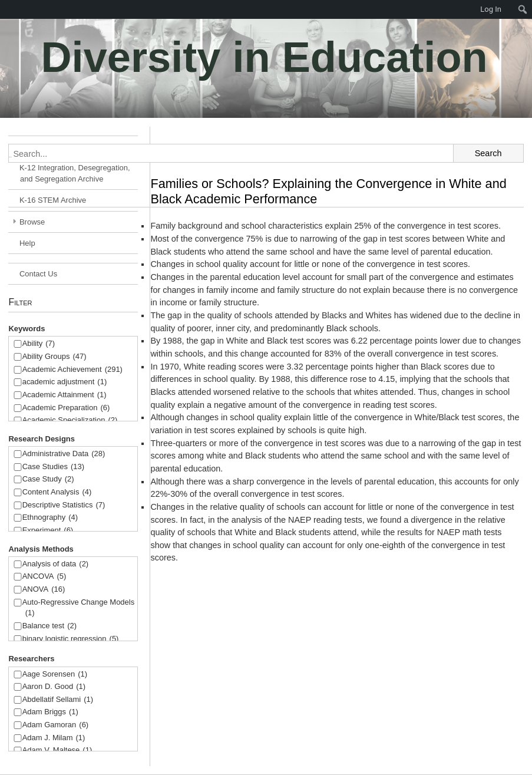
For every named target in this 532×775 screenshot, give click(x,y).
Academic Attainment (65, 395)
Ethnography (50, 518)
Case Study (48, 479)
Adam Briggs (50, 712)
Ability (39, 344)
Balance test (49, 626)
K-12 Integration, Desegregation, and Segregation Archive (75, 173)
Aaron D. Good (54, 687)
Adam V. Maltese (57, 751)
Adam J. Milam (54, 738)
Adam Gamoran (56, 725)
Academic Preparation (66, 408)
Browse (32, 222)
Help (27, 243)
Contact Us (38, 274)
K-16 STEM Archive (53, 200)
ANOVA (44, 590)
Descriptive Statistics (64, 505)
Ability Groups (54, 357)
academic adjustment (65, 382)
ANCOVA (44, 577)
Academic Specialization (70, 421)
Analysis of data (56, 564)
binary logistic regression (71, 639)
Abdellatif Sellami (58, 700)
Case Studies (53, 467)
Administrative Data (64, 454)
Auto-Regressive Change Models (79, 609)
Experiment (48, 531)
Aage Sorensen (55, 675)
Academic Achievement (72, 370)
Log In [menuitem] (491, 9)
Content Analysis (57, 492)
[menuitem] (523, 9)
